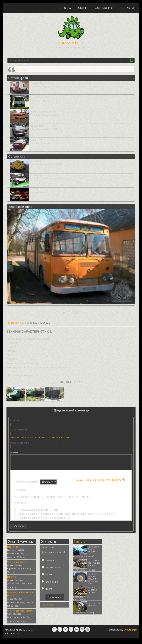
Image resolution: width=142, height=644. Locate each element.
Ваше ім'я (16, 420)
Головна (65, 8)
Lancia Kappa (37, 126)
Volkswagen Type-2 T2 (18, 565)
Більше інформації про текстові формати (99, 483)
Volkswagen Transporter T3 (21, 613)
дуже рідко (52, 584)
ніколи (49, 591)
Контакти (127, 8)
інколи (49, 577)
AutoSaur (21, 70)
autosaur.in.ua (71, 43)
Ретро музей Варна (40, 192)
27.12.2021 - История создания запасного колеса (94, 581)
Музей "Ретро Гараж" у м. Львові (46, 178)
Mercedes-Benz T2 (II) (42, 112)
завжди (50, 563)
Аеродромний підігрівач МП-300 (47, 164)
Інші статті (82, 544)
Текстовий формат (26, 484)
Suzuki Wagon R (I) (40, 97)
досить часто (53, 570)
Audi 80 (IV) (36, 140)
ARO (22, 323)
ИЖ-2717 (12, 580)
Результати (48, 607)
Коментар (15, 452)
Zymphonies (131, 633)
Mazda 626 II (14, 549)
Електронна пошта (19, 430)
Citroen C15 (36, 83)
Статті (83, 8)
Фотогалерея (104, 8)
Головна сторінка (20, 443)
